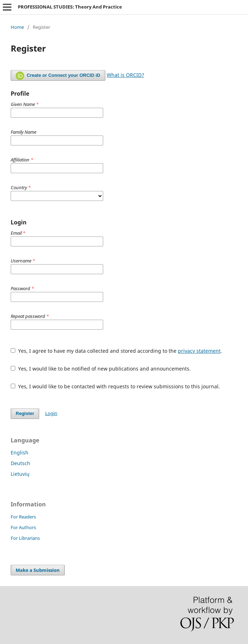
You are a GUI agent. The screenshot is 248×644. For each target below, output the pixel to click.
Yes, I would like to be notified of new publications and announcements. (101, 369)
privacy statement (199, 351)
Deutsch (20, 463)
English (20, 453)
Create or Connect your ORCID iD (58, 76)
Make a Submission (38, 570)
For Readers (23, 517)
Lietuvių (20, 474)
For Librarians (25, 538)
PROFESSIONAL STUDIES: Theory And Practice (70, 7)
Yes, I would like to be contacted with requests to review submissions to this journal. (115, 386)
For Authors (23, 527)
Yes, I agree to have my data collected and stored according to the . (116, 351)
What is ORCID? (125, 75)
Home (17, 27)
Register (25, 413)
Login (51, 413)
